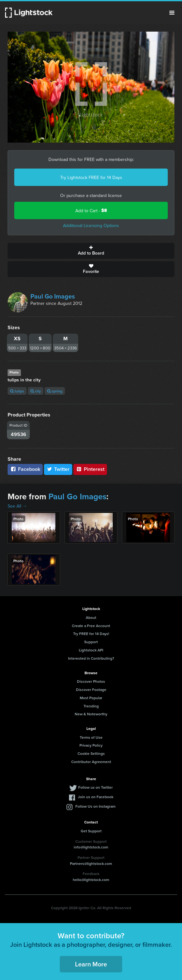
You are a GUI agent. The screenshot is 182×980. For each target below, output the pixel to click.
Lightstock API (91, 650)
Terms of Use (91, 737)
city (36, 391)
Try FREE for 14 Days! (91, 634)
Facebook (25, 469)
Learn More (91, 964)
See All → (17, 506)
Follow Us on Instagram (95, 806)
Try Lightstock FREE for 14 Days (91, 177)
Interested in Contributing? (91, 658)
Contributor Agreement (91, 762)
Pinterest (90, 469)
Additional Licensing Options (91, 225)
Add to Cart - (91, 210)
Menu (172, 13)
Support (91, 642)
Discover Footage (91, 690)
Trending (91, 706)
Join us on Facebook (96, 797)
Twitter (58, 469)
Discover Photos (91, 681)
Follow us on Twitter (95, 787)
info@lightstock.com (91, 847)
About (91, 617)
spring (55, 391)
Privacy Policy (91, 745)
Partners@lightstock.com (91, 863)
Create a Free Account (91, 626)
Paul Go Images (53, 296)
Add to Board (91, 251)
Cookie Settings (91, 753)
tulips (17, 391)
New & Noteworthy (91, 714)
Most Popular (91, 698)
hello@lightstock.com (91, 880)
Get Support (91, 831)
